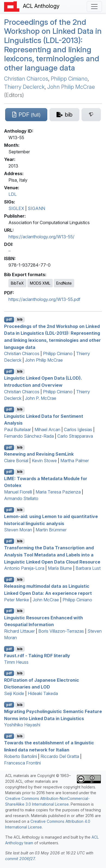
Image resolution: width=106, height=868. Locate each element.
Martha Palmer (75, 461)
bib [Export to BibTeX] (20, 319)
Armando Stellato (21, 498)
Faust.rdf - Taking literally (37, 656)
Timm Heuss (16, 662)
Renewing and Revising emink (39, 454)
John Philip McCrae (71, 87)
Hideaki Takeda (43, 693)
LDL (13, 194)
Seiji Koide (14, 693)
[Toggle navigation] (94, 7)
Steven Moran (18, 530)
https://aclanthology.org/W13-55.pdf (44, 299)
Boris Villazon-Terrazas (61, 631)
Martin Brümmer (51, 530)
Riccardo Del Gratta (60, 756)
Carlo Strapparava (75, 436)
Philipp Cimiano (69, 79)
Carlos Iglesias (78, 430)
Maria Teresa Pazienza (58, 492)
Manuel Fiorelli (18, 492)
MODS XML (40, 283)
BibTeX (17, 283)
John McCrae (46, 600)
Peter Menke (17, 600)
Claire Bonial (16, 461)
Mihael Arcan (47, 430)
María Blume (60, 568)
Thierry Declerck (24, 87)
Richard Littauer (19, 631)
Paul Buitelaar (18, 430)
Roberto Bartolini (21, 756)
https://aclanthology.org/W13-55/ (41, 237)
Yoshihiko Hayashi (22, 725)
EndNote (64, 283)
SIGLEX (16, 208)
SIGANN (36, 208)
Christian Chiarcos (26, 79)
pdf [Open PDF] (9, 319)
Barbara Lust (88, 568)
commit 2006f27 (20, 859)
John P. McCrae (41, 398)
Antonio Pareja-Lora (24, 568)
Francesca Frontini (22, 763)
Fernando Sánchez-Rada (29, 436)
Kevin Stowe (44, 461)
